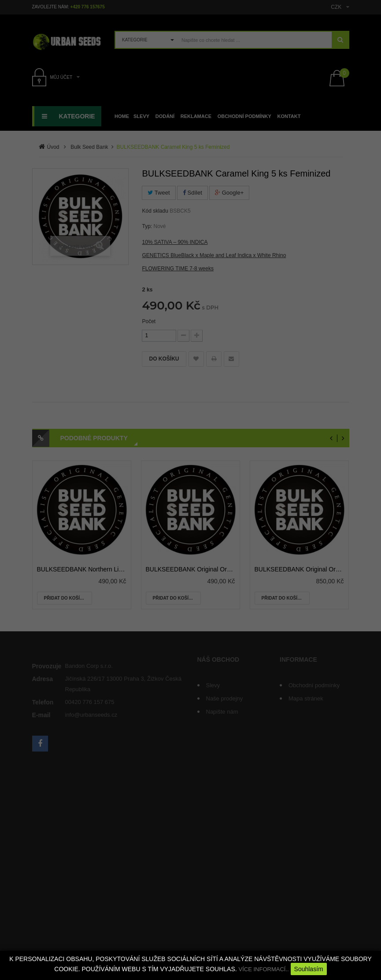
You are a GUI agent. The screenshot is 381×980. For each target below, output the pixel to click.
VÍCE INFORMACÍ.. (264, 969)
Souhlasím (309, 969)
